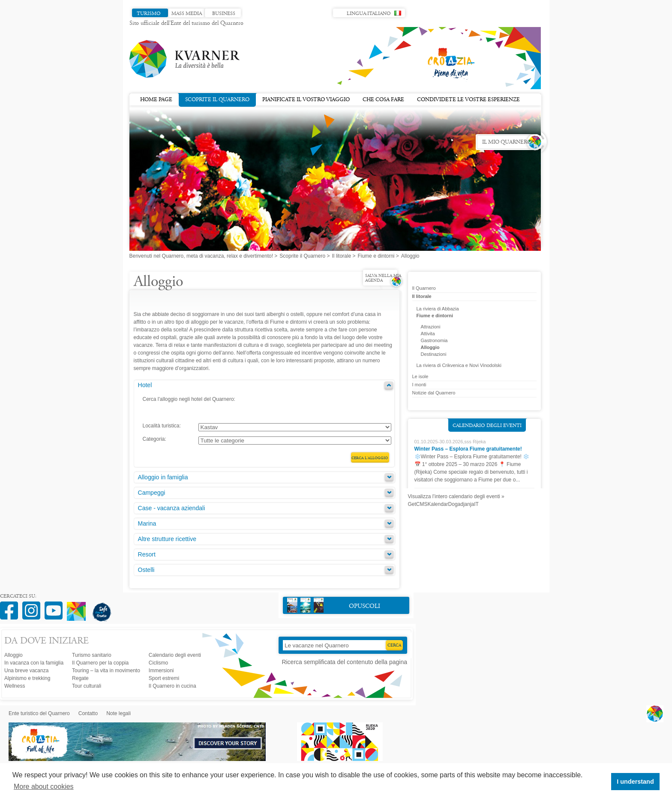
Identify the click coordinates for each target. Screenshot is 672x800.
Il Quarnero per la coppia (100, 663)
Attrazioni (431, 327)
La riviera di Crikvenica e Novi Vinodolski (459, 365)
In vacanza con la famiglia (34, 663)
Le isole (420, 376)
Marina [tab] (147, 523)
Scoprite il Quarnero (217, 99)
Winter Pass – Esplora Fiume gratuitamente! (468, 449)
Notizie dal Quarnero (434, 393)
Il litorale (341, 256)
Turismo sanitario (92, 655)
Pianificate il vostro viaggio (306, 100)
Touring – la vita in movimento (106, 671)
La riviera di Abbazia (438, 309)
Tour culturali (87, 686)
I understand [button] (635, 782)
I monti (419, 385)
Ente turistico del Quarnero (39, 713)
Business (224, 14)
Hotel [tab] (145, 385)
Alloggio (430, 347)
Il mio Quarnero (507, 142)
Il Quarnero (424, 288)
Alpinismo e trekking (27, 678)
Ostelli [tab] (146, 570)
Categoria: (154, 439)
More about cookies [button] (44, 786)
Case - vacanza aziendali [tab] (172, 508)
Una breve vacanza (26, 671)
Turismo (149, 14)
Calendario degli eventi (487, 426)
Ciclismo (158, 663)
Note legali (118, 713)
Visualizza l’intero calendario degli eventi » (456, 496)
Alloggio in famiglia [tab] (163, 477)
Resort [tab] (147, 554)
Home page (156, 100)
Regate (80, 678)
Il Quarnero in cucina (172, 686)
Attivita (428, 334)
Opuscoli (334, 605)
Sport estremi (164, 678)
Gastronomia (434, 340)
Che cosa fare (383, 100)
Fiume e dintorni (376, 256)
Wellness (15, 686)
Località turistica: (162, 426)
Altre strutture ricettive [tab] (167, 539)
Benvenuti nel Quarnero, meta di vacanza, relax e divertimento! (201, 256)
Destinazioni (434, 354)
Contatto (88, 713)
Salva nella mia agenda (383, 278)
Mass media (187, 14)
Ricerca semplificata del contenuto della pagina (344, 662)
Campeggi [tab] (152, 493)
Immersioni (161, 671)
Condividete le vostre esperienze (468, 100)
